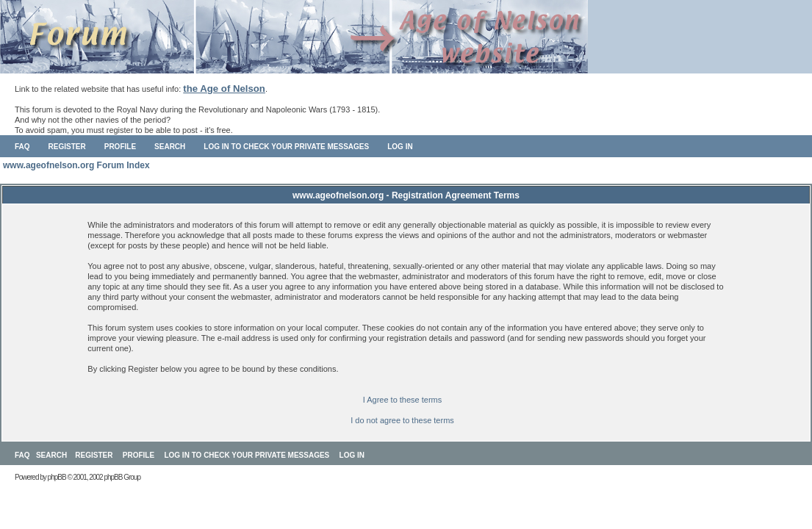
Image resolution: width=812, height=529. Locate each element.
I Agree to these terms (403, 400)
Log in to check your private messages (286, 147)
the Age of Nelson (224, 89)
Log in (400, 147)
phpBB (57, 477)
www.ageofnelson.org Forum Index (76, 165)
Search (170, 147)
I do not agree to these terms (402, 420)
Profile (120, 147)
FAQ (22, 147)
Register (67, 147)
